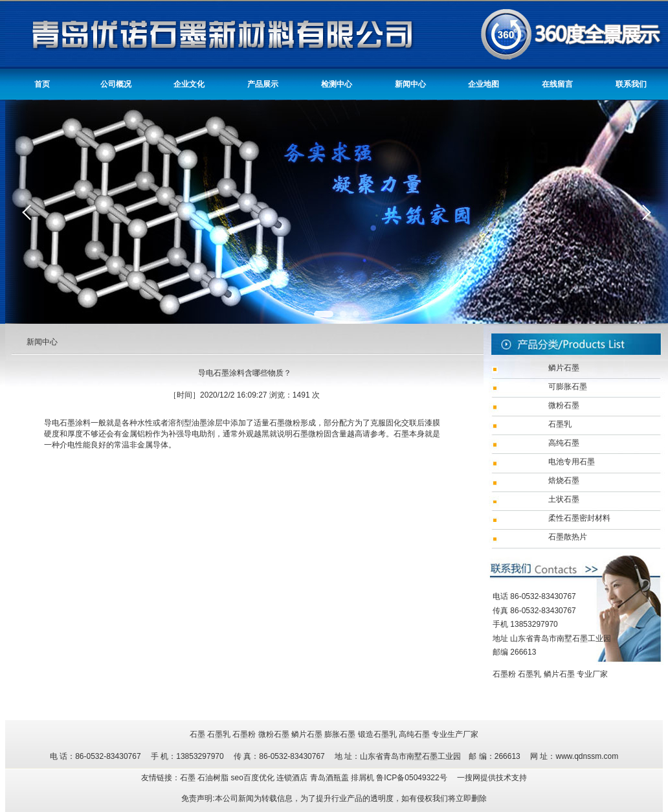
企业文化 (189, 84)
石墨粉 (504, 674)
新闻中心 (410, 84)
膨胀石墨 (340, 734)
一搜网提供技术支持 (492, 778)
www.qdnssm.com (587, 756)
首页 (42, 84)
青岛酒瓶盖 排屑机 (343, 778)
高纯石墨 (414, 734)
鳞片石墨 (559, 674)
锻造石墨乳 (377, 734)
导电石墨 (60, 423)
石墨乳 (529, 674)
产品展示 (263, 84)
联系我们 (631, 84)
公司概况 (116, 84)
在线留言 (557, 84)
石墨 (197, 734)
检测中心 (337, 84)
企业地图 (484, 84)
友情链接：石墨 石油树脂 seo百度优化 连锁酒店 (226, 778)
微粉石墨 (274, 734)
